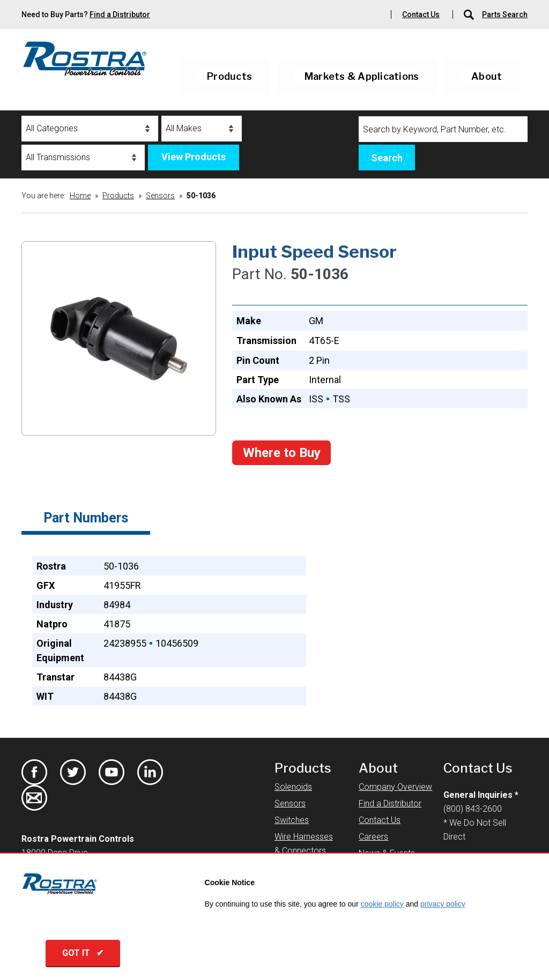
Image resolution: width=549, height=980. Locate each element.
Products (229, 76)
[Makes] (202, 129)
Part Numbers (86, 518)
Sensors (160, 196)
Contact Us (421, 14)
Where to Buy (282, 453)
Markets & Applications (362, 76)
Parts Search (505, 14)
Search (387, 158)
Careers (373, 837)
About (487, 76)
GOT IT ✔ (83, 953)
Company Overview (395, 787)
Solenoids (293, 787)
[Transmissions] (83, 158)
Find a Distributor (120, 14)
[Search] (443, 129)
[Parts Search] (470, 14)
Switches (292, 820)
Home (80, 196)
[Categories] (90, 129)
